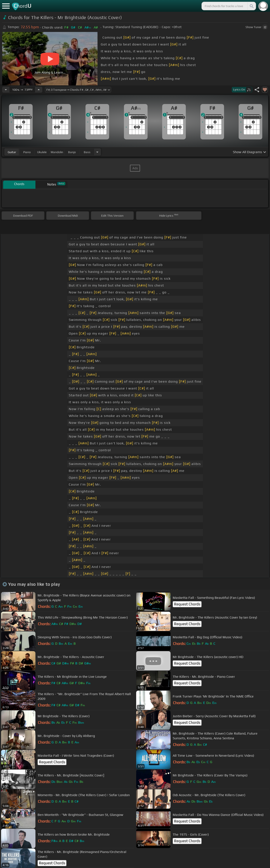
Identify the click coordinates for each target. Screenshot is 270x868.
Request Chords (187, 604)
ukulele (42, 152)
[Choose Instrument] (97, 152)
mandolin (57, 152)
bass (87, 152)
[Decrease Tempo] (6, 90)
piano (27, 152)
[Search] (251, 6)
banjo (72, 152)
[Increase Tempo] (39, 90)
